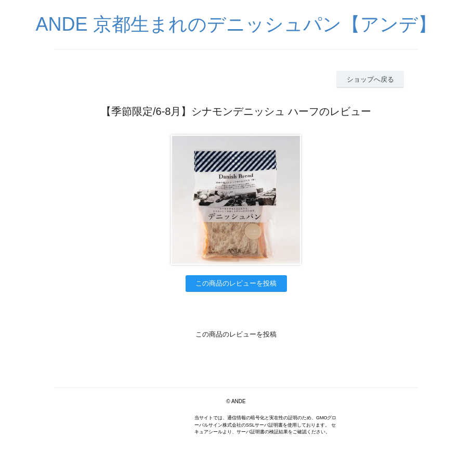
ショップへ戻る (370, 79)
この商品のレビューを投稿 (236, 283)
